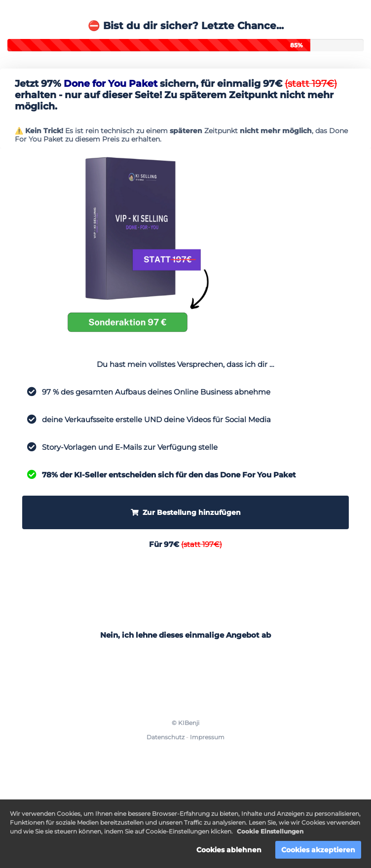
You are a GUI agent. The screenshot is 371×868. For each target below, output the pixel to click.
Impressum (207, 737)
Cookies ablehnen (229, 851)
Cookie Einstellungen (270, 833)
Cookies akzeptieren (318, 851)
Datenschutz (166, 737)
